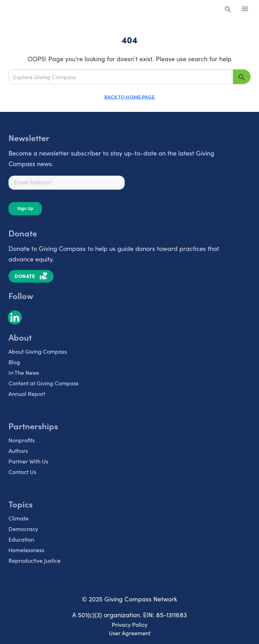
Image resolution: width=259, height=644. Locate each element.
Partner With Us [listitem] (28, 461)
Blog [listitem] (14, 362)
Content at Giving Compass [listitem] (44, 383)
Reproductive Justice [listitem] (35, 560)
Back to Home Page (129, 97)
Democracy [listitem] (23, 529)
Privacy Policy (129, 624)
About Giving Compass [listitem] (38, 351)
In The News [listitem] (24, 372)
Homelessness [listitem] (26, 550)
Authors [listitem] (18, 450)
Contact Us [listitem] (22, 472)
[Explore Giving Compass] (121, 77)
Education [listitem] (21, 539)
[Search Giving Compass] (228, 10)
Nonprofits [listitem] (22, 440)
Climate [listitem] (18, 518)
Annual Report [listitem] (27, 393)
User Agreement (130, 633)
